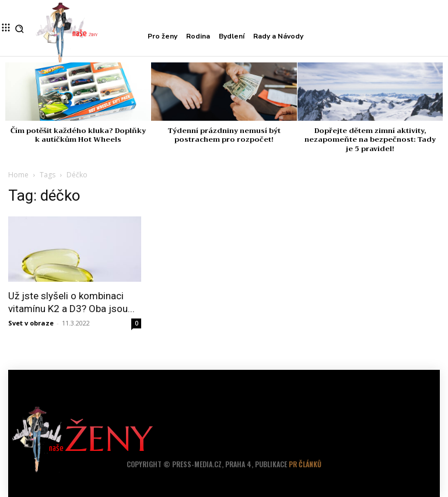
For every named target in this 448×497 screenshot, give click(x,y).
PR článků (305, 464)
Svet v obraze (31, 323)
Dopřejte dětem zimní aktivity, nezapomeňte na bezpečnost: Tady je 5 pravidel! (370, 140)
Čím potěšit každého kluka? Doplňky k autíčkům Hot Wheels (78, 135)
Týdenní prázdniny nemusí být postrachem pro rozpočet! (224, 135)
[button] (20, 29)
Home (18, 175)
